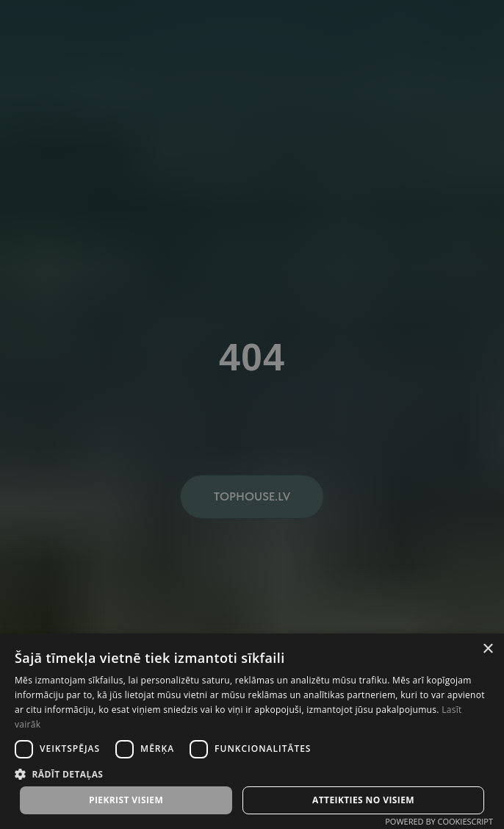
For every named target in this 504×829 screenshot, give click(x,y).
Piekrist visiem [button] (126, 800)
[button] (252, 774)
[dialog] (252, 414)
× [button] (487, 649)
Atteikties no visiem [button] (363, 800)
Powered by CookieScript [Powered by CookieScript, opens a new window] (439, 821)
